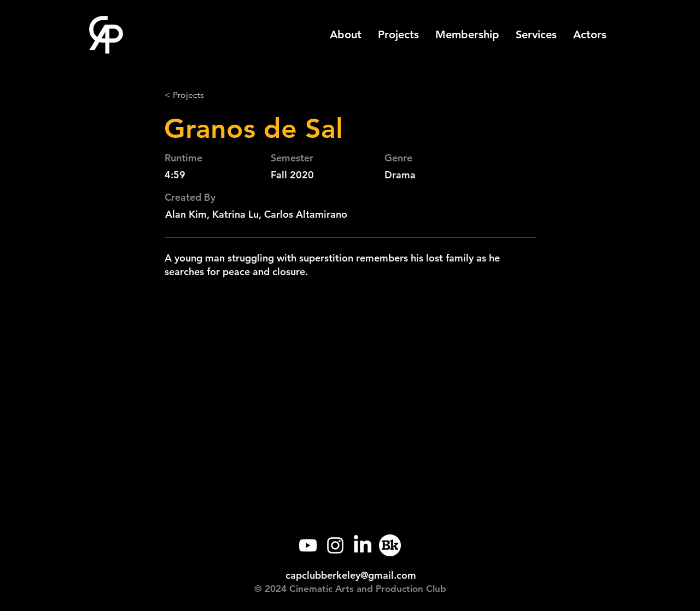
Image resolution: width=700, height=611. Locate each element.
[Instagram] (335, 545)
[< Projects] (201, 95)
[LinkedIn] (363, 545)
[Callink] (390, 545)
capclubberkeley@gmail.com (351, 575)
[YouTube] (308, 545)
